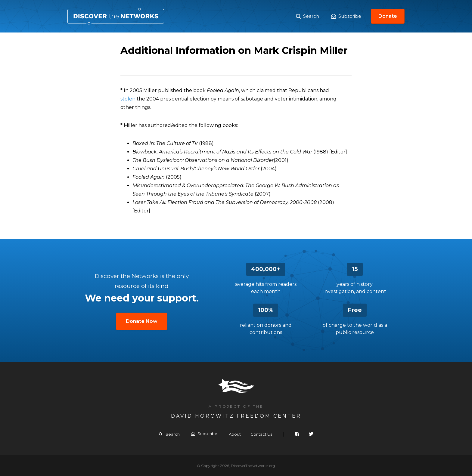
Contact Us (261, 434)
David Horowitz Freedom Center (236, 416)
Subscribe (346, 16)
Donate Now (142, 321)
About (235, 434)
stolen (128, 99)
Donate (388, 16)
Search (307, 16)
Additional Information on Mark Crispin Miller (116, 16)
